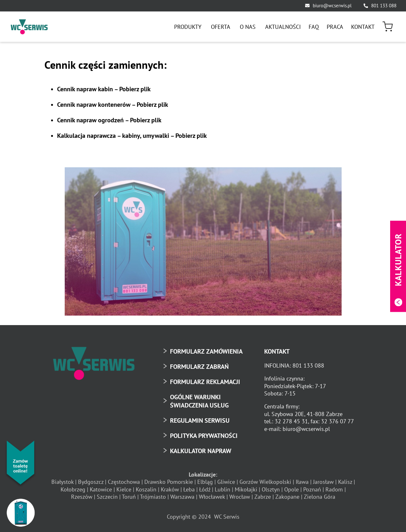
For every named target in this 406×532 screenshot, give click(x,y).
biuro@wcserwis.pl (332, 6)
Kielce (124, 489)
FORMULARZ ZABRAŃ (199, 367)
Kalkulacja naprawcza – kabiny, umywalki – (132, 136)
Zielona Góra (320, 497)
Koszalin (146, 489)
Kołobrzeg (73, 489)
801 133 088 (384, 6)
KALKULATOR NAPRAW (201, 451)
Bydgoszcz (91, 482)
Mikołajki (246, 489)
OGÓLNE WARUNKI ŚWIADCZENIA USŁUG (199, 401)
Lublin (223, 489)
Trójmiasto (153, 497)
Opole (291, 489)
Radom (334, 489)
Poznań (312, 489)
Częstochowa (124, 482)
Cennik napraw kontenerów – (113, 105)
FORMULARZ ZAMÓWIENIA (206, 351)
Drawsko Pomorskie (169, 482)
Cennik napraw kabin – (104, 89)
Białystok (62, 482)
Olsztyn (271, 489)
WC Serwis (227, 517)
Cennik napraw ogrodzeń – (109, 120)
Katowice (101, 489)
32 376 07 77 (337, 421)
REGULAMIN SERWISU (200, 420)
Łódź (205, 489)
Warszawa (182, 497)
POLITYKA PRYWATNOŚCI (204, 436)
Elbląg (205, 482)
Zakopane (287, 497)
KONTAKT (277, 351)
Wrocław (240, 497)
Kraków (170, 489)
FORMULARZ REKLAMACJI (205, 382)
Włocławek (212, 497)
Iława (302, 482)
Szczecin (107, 497)
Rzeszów (82, 497)
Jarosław (323, 482)
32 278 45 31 (291, 421)
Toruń (129, 497)
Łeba (189, 489)
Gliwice (226, 482)
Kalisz (345, 482)
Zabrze (263, 497)
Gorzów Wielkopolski (265, 482)
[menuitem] (189, 27)
